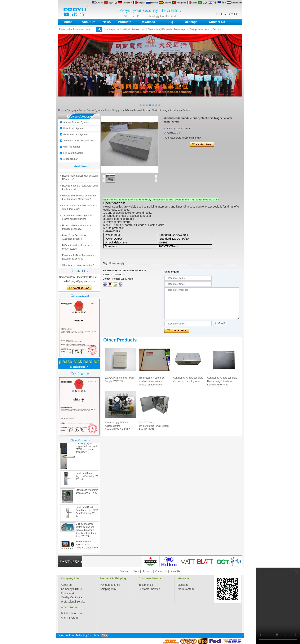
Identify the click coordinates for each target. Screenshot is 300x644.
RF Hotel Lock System (75, 135)
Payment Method (110, 585)
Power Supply (112, 110)
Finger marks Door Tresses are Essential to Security (78, 258)
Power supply (117, 263)
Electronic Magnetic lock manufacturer (127, 200)
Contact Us (217, 22)
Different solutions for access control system (77, 248)
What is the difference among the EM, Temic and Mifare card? (79, 198)
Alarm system (186, 589)
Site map (125, 571)
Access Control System (90, 110)
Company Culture (71, 589)
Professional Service (73, 602)
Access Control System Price (79, 141)
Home (68, 22)
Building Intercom (71, 613)
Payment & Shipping (113, 578)
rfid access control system (168, 200)
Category (72, 110)
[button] (141, 105)
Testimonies (146, 585)
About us (66, 585)
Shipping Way (108, 589)
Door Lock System (73, 128)
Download (148, 22)
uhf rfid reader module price (202, 200)
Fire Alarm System (73, 153)
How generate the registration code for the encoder (80, 188)
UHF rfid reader (72, 147)
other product (71, 159)
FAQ (170, 22)
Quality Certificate (72, 597)
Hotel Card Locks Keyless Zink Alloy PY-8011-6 (87, 477)
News (107, 22)
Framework (68, 593)
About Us (88, 22)
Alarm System (69, 618)
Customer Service (150, 578)
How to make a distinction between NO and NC (80, 178)
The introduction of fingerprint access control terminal (77, 218)
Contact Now (79, 288)
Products (124, 22)
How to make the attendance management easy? (77, 228)
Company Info (70, 578)
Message (191, 22)
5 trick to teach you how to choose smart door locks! (79, 208)
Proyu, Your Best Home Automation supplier (74, 238)
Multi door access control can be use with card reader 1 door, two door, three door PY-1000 (86, 531)
